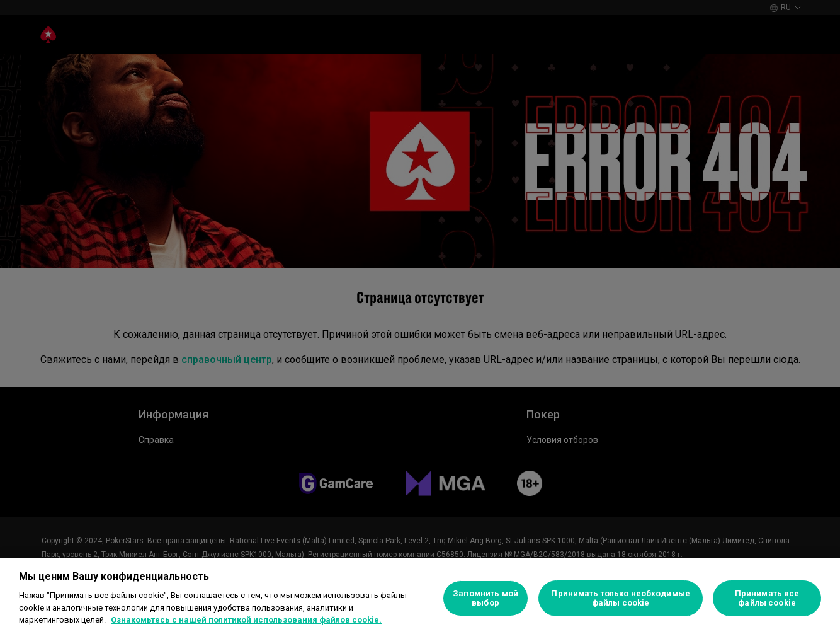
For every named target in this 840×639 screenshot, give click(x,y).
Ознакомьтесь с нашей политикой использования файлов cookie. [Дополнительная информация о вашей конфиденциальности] (246, 620)
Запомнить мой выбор (485, 598)
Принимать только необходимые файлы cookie (621, 598)
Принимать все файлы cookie (767, 598)
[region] (420, 598)
